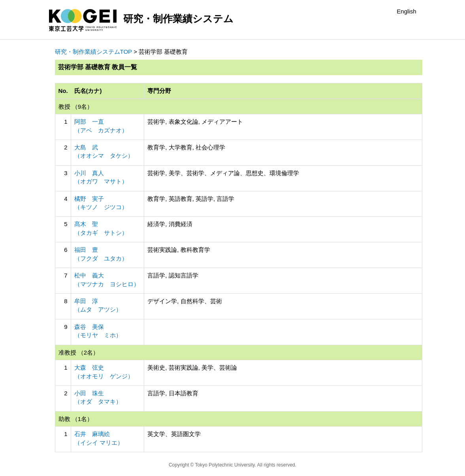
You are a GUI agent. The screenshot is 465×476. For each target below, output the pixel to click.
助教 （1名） (76, 419)
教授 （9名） (76, 107)
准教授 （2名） (79, 352)
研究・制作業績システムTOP (94, 52)
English (406, 11)
